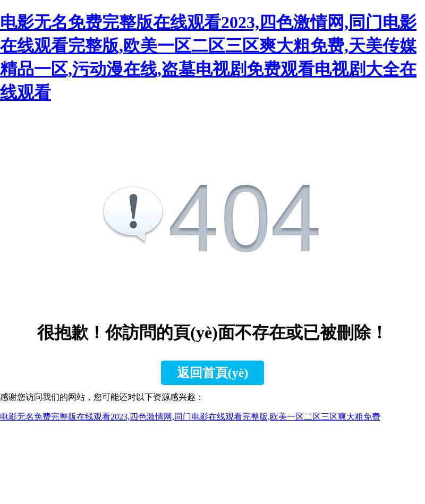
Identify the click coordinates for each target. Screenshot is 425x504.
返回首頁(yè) (213, 373)
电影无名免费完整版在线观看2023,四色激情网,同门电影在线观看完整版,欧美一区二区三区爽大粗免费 (190, 417)
